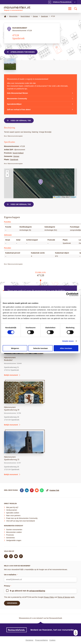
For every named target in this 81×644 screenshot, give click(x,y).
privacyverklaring (37, 591)
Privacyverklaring (41, 640)
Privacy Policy (49, 597)
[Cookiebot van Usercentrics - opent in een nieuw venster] (68, 294)
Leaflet (57, 197)
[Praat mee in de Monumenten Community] (21, 556)
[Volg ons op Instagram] (11, 556)
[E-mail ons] (16, 556)
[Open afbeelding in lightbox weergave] (10, 64)
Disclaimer (29, 640)
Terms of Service (64, 597)
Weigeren (15, 348)
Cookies (52, 640)
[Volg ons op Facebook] (6, 556)
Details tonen (68, 341)
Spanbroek (14, 160)
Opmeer (16, 156)
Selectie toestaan (40, 348)
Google (74, 197)
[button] (41, 182)
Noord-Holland (18, 153)
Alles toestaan (66, 348)
